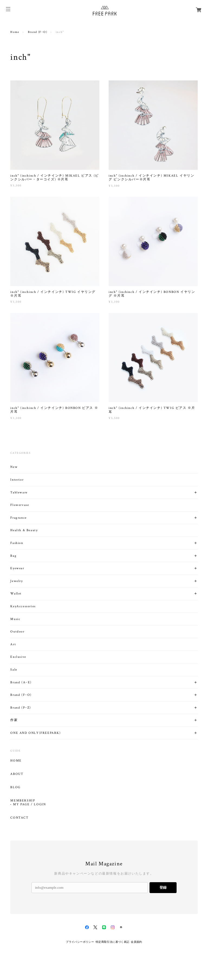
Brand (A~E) (21, 682)
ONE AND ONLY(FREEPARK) (35, 733)
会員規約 (136, 942)
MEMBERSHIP (23, 801)
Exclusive (18, 657)
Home (15, 32)
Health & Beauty (24, 530)
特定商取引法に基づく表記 (113, 942)
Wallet (16, 594)
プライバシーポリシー (80, 942)
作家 (14, 720)
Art (13, 644)
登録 (163, 887)
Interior (17, 480)
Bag (13, 556)
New (14, 467)
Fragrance (18, 518)
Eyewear (17, 568)
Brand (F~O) (38, 32)
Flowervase (20, 505)
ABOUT (17, 774)
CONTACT (19, 818)
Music (15, 619)
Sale (14, 670)
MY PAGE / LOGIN (29, 804)
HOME (16, 761)
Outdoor (17, 632)
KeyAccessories (23, 606)
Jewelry (17, 581)
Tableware (19, 492)
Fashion (17, 543)
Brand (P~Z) (21, 708)
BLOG (15, 787)
